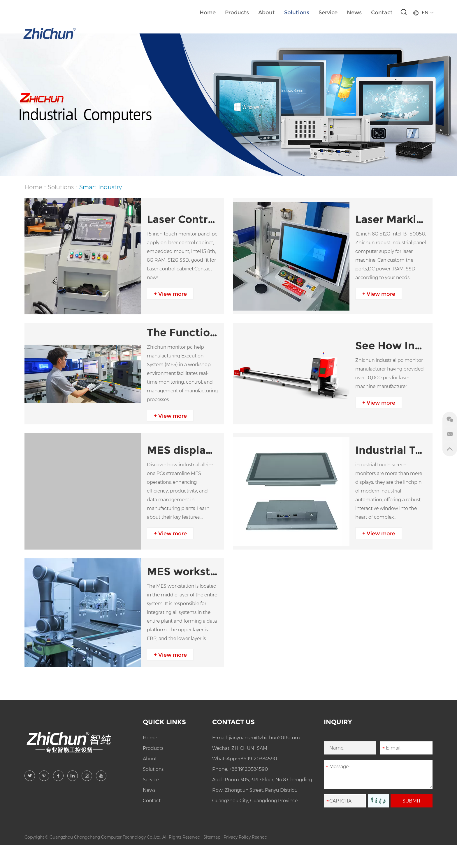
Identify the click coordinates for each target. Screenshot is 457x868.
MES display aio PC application (183, 450)
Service (328, 13)
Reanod (260, 837)
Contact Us (233, 722)
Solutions (297, 13)
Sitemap (212, 837)
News (354, 13)
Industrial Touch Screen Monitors (391, 450)
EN (423, 13)
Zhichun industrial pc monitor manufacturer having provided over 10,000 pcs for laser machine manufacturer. (390, 373)
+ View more (170, 294)
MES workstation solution (183, 571)
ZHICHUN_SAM (249, 748)
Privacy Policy (237, 837)
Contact (382, 13)
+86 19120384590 (257, 759)
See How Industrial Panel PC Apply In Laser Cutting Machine (391, 346)
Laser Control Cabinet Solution (183, 219)
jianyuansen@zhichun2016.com (264, 738)
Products (237, 13)
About (267, 13)
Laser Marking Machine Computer (391, 219)
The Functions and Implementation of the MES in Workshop (183, 332)
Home (208, 13)
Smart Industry (101, 187)
